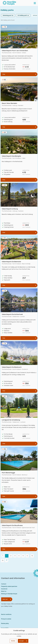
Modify (13, 641)
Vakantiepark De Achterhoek (12, 314)
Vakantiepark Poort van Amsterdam (15, 51)
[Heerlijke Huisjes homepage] (9, 3)
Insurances (4, 589)
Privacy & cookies (6, 619)
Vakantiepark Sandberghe (11, 156)
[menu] (35, 3)
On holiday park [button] (22, 15)
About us (4, 591)
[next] (7, 561)
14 (32, 556)
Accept (22, 641)
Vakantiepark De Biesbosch (12, 367)
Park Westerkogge (8, 473)
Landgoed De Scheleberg (11, 420)
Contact (4, 584)
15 (3, 560)
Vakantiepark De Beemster (11, 262)
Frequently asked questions (9, 586)
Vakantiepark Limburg (10, 209)
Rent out (5, 599)
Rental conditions (6, 614)
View (4, 74)
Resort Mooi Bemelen (9, 103)
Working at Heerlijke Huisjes (9, 594)
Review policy (5, 623)
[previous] (3, 556)
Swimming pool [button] (7, 15)
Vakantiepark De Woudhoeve (12, 525)
